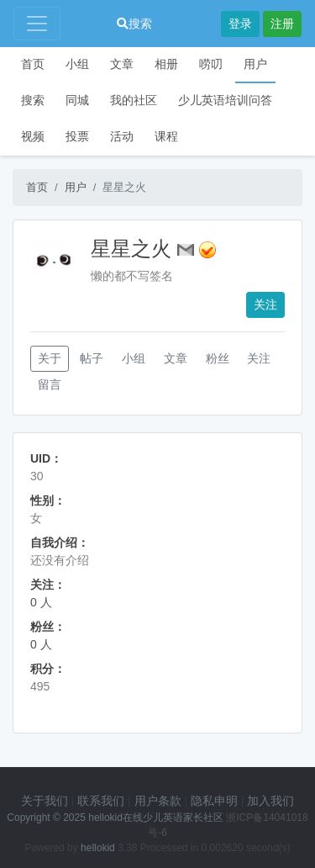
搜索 (134, 24)
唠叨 (211, 64)
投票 (77, 136)
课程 (166, 136)
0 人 (41, 602)
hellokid (98, 848)
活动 (122, 136)
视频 (33, 136)
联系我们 (101, 801)
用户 (255, 64)
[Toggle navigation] (37, 24)
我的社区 (134, 100)
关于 (50, 358)
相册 (166, 64)
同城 (77, 100)
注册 (282, 24)
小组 (77, 64)
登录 (240, 24)
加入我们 (270, 801)
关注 (265, 304)
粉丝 (218, 358)
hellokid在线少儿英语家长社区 (156, 818)
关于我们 (45, 801)
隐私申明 (214, 801)
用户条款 (158, 801)
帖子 (92, 358)
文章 (122, 64)
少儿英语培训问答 (225, 100)
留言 (50, 384)
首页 (33, 64)
